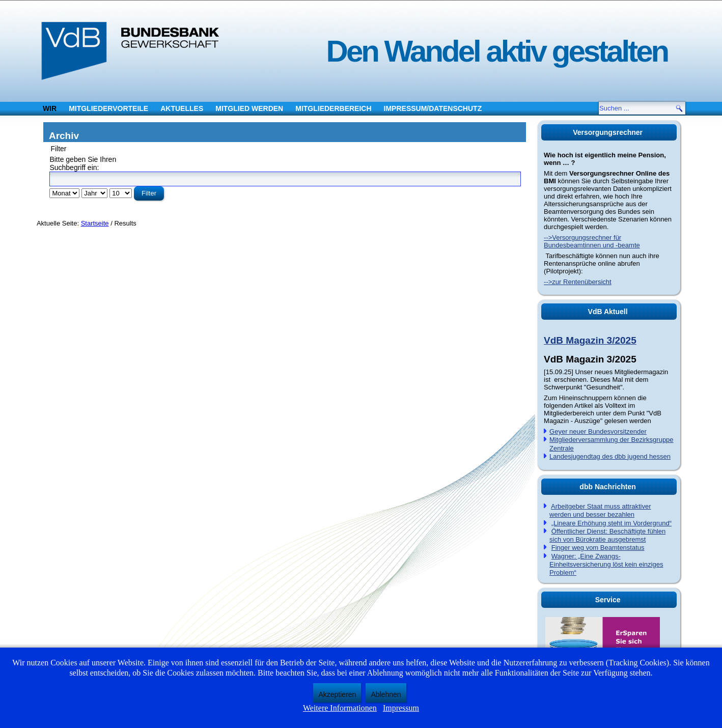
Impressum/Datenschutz (433, 108)
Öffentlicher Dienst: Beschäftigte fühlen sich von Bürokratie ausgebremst (607, 535)
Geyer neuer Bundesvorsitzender (598, 431)
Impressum (401, 708)
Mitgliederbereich (333, 108)
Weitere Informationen (340, 708)
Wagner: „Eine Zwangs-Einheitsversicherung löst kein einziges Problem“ (606, 565)
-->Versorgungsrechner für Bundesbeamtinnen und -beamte (592, 241)
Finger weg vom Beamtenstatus (598, 548)
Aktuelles (182, 108)
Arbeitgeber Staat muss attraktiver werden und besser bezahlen (600, 510)
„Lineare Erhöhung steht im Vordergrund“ (612, 523)
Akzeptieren (337, 694)
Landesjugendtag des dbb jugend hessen (610, 456)
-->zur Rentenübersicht (578, 282)
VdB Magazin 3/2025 (590, 340)
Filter (149, 193)
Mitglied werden (249, 108)
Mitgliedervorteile (108, 108)
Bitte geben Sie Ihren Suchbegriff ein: (83, 163)
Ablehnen (386, 694)
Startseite (95, 223)
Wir (50, 108)
